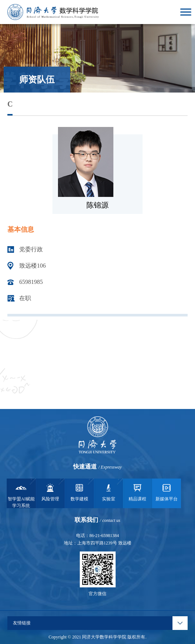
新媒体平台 (167, 492)
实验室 (109, 492)
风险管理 (50, 492)
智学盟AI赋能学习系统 (21, 495)
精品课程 (137, 492)
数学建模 (79, 492)
